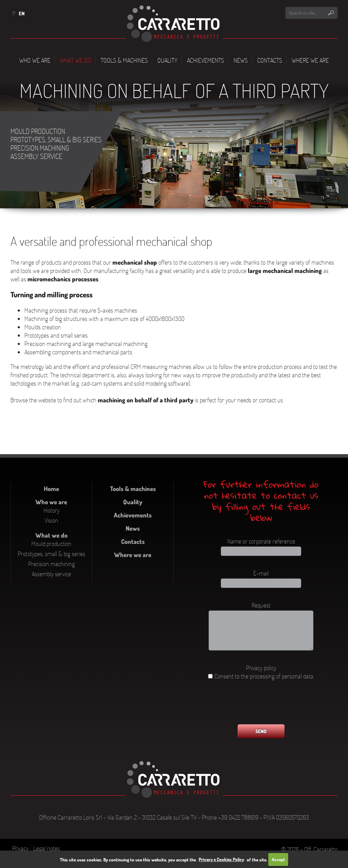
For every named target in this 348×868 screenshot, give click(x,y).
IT (14, 13)
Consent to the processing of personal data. (264, 676)
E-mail (261, 573)
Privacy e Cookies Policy (221, 859)
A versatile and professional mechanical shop (111, 241)
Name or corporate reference (261, 541)
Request (261, 605)
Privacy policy (261, 668)
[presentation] (261, 706)
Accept (278, 859)
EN (22, 13)
